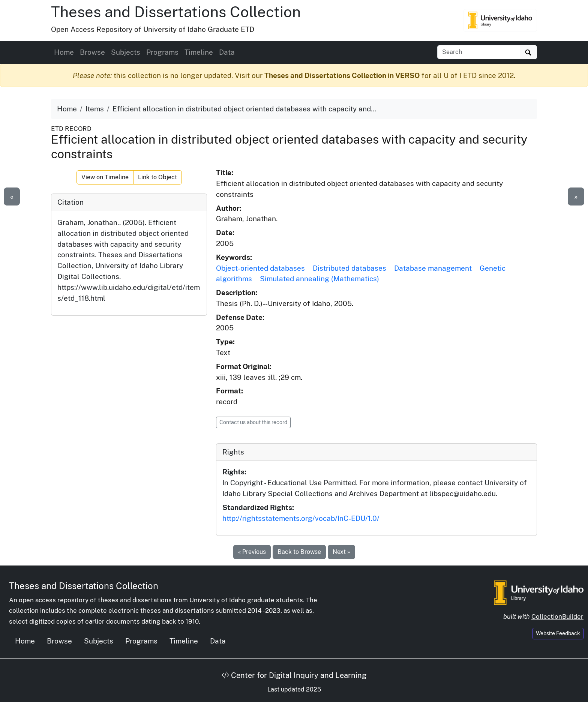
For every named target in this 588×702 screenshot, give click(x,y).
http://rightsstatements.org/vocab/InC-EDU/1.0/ (301, 518)
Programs (162, 52)
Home (64, 52)
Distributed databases (349, 268)
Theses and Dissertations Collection (176, 12)
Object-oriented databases (260, 268)
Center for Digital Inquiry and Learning (294, 675)
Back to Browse (299, 552)
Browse (92, 52)
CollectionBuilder (557, 616)
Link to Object (157, 177)
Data (227, 52)
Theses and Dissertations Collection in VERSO (342, 75)
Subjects (126, 52)
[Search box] (479, 52)
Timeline (199, 52)
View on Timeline (105, 177)
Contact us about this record (253, 422)
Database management (433, 268)
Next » (341, 552)
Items (95, 109)
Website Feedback (558, 633)
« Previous (252, 552)
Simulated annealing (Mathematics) (319, 279)
